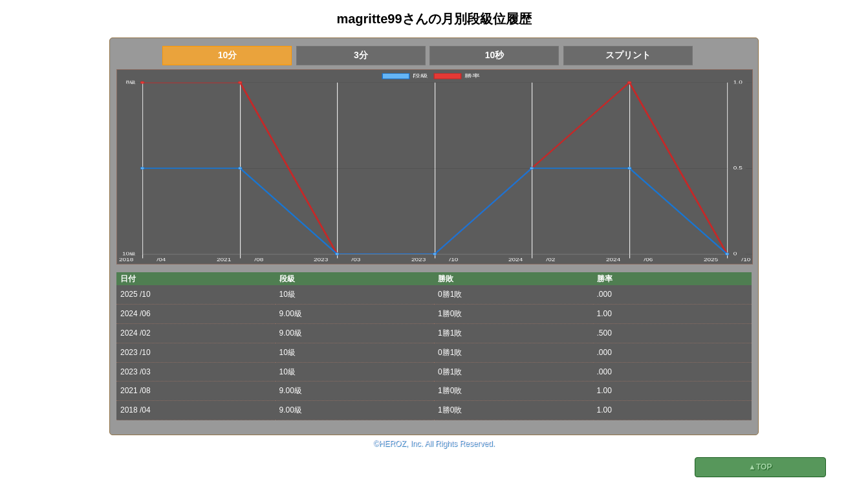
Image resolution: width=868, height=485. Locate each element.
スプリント (628, 55)
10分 (228, 55)
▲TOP (760, 467)
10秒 (495, 55)
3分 (361, 55)
